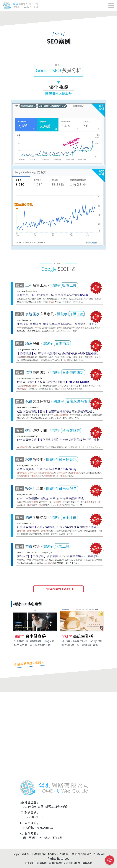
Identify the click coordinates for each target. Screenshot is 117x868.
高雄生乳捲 (83, 636)
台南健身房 (36, 636)
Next (101, 628)
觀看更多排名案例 (29, 663)
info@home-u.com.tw (38, 827)
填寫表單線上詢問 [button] (58, 589)
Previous (16, 628)
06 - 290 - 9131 (33, 817)
